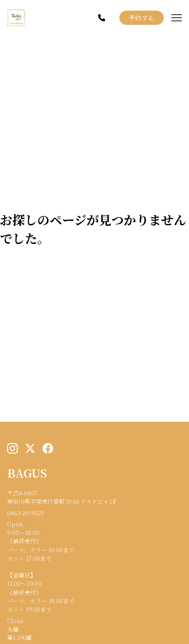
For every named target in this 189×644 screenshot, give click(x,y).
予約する (142, 18)
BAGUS (27, 473)
